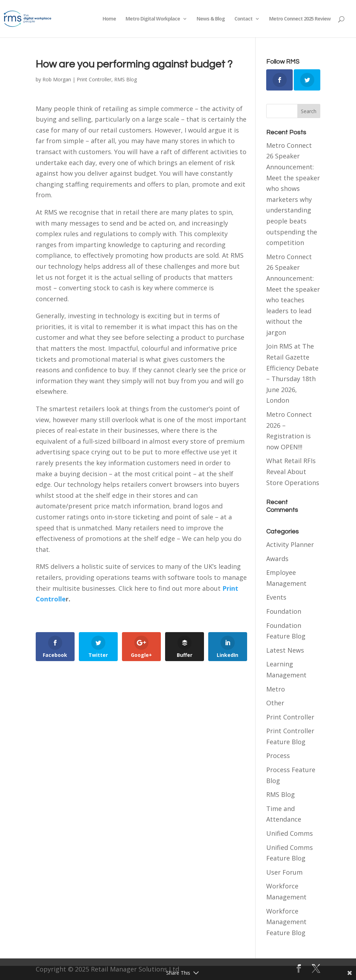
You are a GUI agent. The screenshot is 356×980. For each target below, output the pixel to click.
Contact (243, 19)
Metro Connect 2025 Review (300, 19)
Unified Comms (290, 833)
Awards (277, 559)
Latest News (285, 650)
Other (275, 703)
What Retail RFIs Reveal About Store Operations (293, 471)
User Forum (284, 872)
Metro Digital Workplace (153, 19)
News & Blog (211, 19)
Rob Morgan (57, 79)
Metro (276, 689)
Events (276, 597)
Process (278, 756)
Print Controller (94, 79)
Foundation (284, 611)
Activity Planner (290, 544)
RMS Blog (126, 79)
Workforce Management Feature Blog (286, 922)
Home (109, 19)
